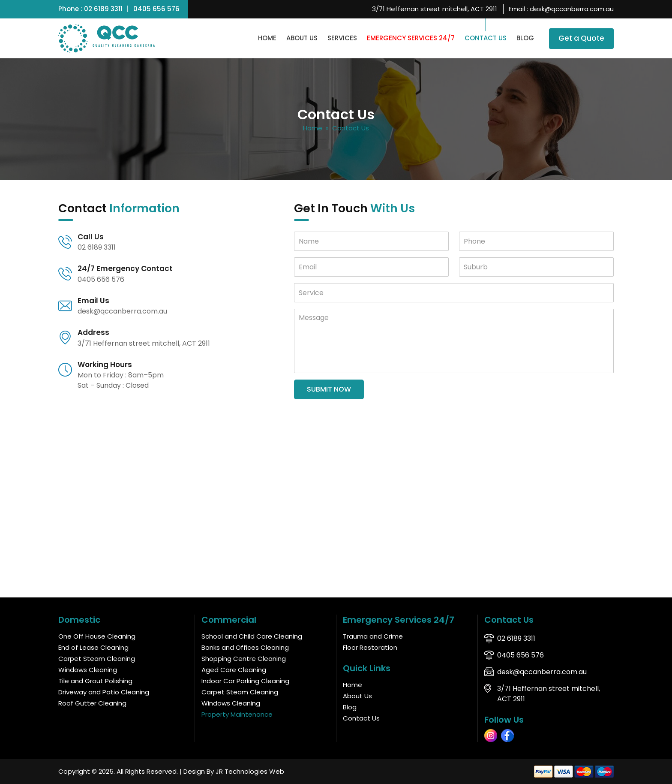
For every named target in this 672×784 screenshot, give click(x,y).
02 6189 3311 (103, 9)
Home (267, 38)
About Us (302, 38)
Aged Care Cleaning (234, 670)
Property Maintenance (237, 714)
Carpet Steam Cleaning (97, 659)
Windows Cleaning (88, 670)
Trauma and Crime (373, 636)
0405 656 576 (156, 9)
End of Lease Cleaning (93, 647)
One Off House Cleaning (97, 636)
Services (342, 38)
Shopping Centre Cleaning (244, 659)
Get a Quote (581, 38)
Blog (525, 38)
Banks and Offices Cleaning (245, 647)
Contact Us (486, 38)
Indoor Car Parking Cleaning (245, 681)
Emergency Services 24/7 (411, 38)
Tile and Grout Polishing (95, 681)
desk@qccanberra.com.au (572, 9)
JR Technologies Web (250, 771)
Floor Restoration (370, 647)
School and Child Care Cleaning (252, 636)
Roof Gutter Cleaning (92, 703)
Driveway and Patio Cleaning (104, 692)
